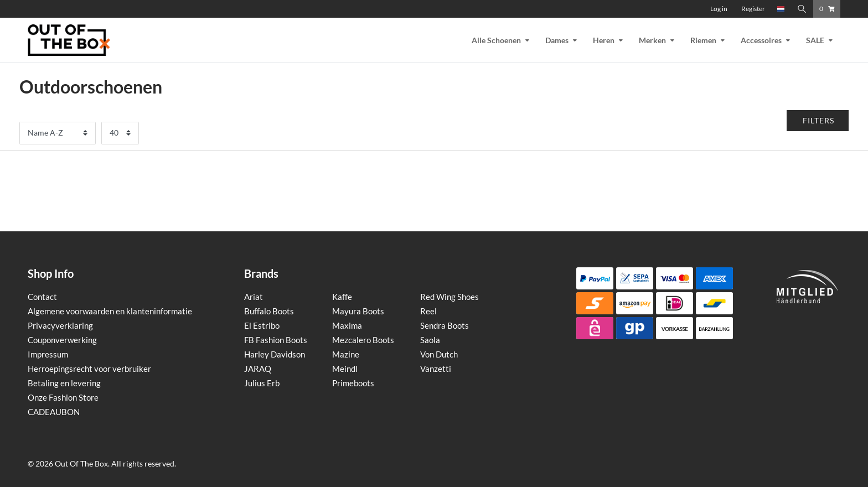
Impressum (48, 354)
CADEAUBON (54, 412)
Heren (604, 40)
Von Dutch (439, 354)
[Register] (753, 9)
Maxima (347, 325)
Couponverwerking (62, 340)
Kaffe (342, 297)
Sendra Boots (445, 325)
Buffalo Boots (269, 311)
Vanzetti (436, 369)
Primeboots (353, 383)
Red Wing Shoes (449, 297)
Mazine (346, 354)
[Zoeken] (802, 9)
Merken (652, 40)
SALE (815, 40)
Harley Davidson (275, 354)
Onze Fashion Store (63, 397)
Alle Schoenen (496, 40)
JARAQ (258, 369)
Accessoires (761, 40)
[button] (818, 121)
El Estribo (262, 325)
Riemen (703, 40)
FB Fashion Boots (276, 340)
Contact (42, 297)
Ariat (254, 297)
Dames (557, 40)
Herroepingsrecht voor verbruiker (89, 369)
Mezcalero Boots (363, 340)
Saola (430, 340)
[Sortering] (58, 133)
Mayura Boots (358, 311)
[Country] (781, 9)
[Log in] (719, 9)
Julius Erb (262, 383)
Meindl (345, 369)
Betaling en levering (64, 383)
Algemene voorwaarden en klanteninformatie (110, 311)
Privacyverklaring (60, 325)
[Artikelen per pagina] (120, 133)
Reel (428, 311)
